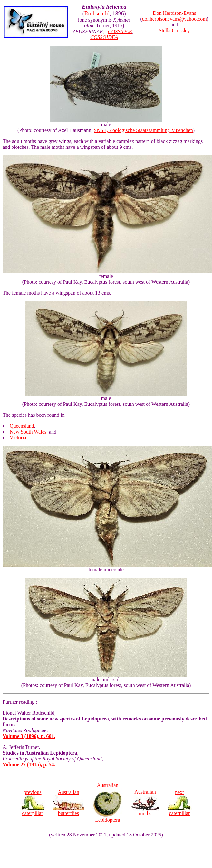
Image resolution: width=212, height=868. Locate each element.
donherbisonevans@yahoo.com (174, 19)
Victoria (18, 438)
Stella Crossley (174, 30)
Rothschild (97, 14)
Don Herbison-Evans (174, 13)
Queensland (22, 426)
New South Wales (28, 432)
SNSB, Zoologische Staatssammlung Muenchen (143, 130)
